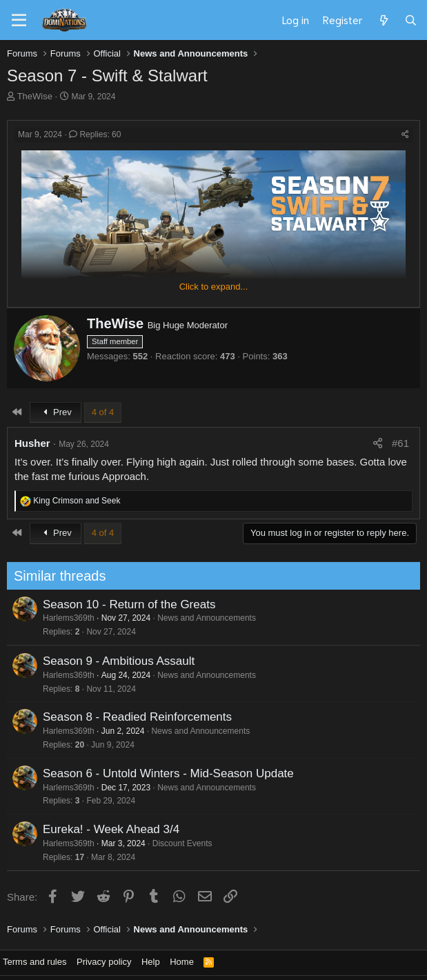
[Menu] (19, 21)
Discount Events (178, 843)
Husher (32, 443)
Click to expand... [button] (214, 287)
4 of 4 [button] (103, 412)
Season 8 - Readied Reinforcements (133, 717)
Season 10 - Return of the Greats (125, 604)
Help (151, 962)
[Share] (405, 135)
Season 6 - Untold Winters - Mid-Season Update (164, 773)
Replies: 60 (95, 134)
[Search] (411, 20)
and (77, 501)
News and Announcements (203, 618)
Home (182, 962)
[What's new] (383, 20)
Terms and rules (34, 962)
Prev (56, 412)
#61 (400, 443)
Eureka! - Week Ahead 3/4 (107, 829)
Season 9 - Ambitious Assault (115, 661)
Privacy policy (104, 962)
